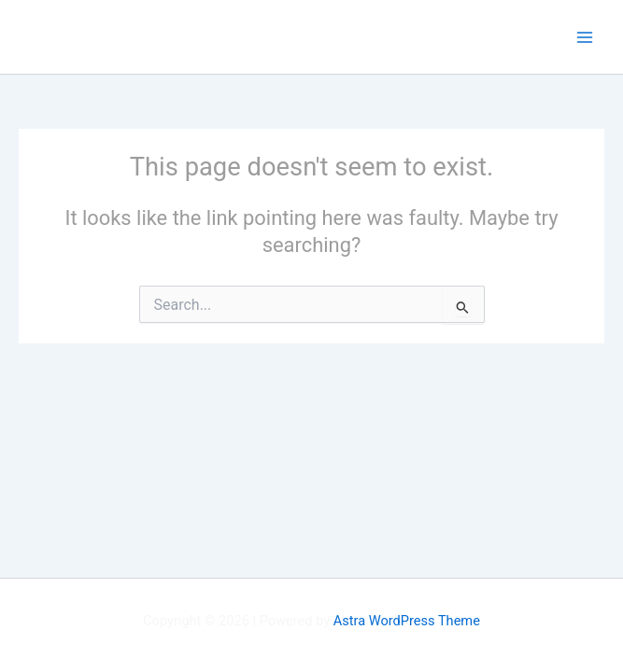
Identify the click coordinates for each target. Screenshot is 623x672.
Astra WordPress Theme (407, 621)
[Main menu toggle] (585, 37)
